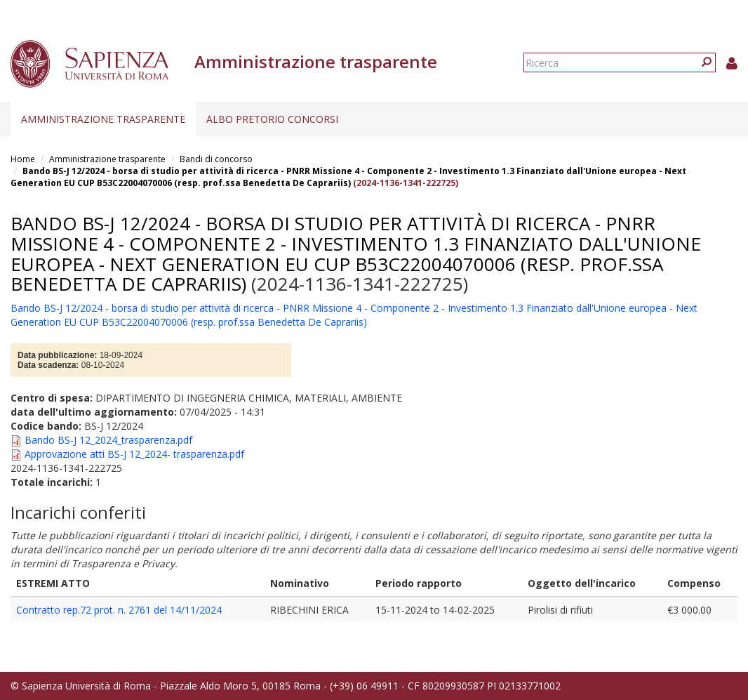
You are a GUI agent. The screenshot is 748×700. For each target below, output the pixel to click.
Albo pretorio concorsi (272, 119)
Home (23, 159)
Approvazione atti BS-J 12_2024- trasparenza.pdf (134, 454)
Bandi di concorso (216, 159)
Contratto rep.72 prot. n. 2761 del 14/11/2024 (119, 610)
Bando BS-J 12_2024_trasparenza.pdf (108, 440)
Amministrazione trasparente (103, 119)
